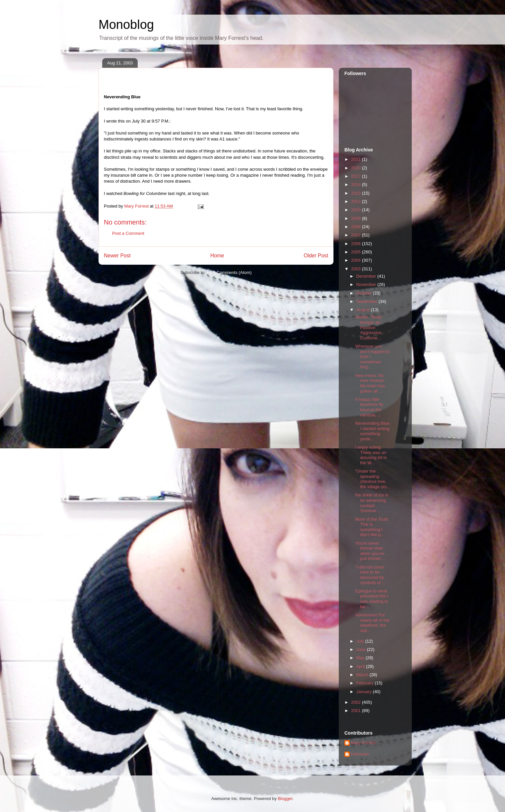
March (363, 675)
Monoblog (126, 25)
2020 (357, 168)
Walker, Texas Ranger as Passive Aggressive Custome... (368, 327)
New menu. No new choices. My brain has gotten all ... (370, 383)
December (367, 276)
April (361, 666)
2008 (357, 227)
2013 (357, 193)
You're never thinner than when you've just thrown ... (370, 551)
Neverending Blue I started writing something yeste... (372, 431)
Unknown (360, 754)
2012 (357, 201)
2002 (357, 702)
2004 (357, 260)
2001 (357, 711)
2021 (357, 159)
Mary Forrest (363, 743)
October (365, 293)
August (364, 310)
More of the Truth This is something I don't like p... (371, 527)
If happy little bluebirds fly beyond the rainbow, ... (369, 407)
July (361, 641)
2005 (357, 252)
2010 (357, 210)
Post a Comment (128, 233)
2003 (357, 269)
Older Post (316, 256)
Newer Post (117, 256)
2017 (357, 176)
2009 (357, 218)
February (366, 683)
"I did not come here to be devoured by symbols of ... (370, 575)
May (361, 658)
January (365, 692)
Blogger (285, 799)
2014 (357, 184)
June (362, 649)
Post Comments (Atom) (229, 272)
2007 (357, 235)
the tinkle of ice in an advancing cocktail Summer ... (372, 503)
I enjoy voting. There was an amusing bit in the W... (371, 455)
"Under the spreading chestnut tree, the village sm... (372, 479)
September (367, 301)
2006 (357, 244)
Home (217, 256)
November (367, 284)
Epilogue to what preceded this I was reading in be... (372, 599)
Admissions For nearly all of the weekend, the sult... (372, 623)
